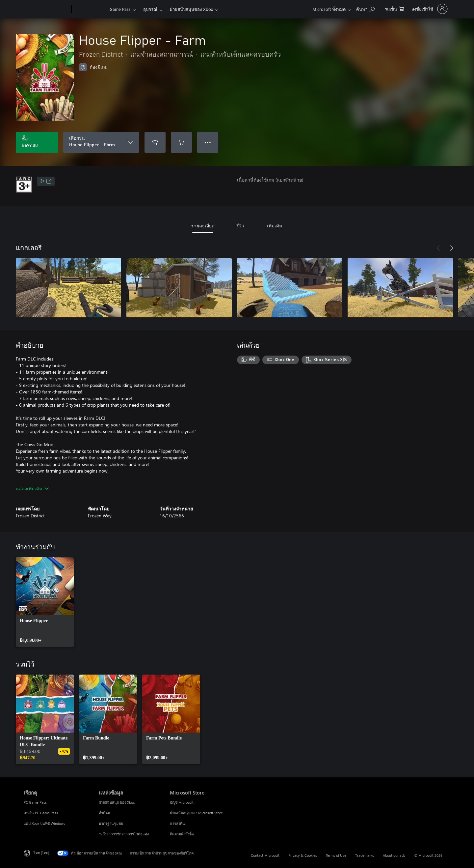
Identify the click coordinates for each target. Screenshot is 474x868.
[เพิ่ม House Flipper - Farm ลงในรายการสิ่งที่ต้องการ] (155, 142)
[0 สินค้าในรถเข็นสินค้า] (395, 8)
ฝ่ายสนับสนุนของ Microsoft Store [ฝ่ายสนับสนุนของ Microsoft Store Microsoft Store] (196, 813)
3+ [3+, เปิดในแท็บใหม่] (46, 181)
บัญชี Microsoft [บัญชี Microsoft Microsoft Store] (182, 802)
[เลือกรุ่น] (101, 142)
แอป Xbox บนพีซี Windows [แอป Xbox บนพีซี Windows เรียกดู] (44, 823)
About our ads (394, 855)
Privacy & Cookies (303, 855)
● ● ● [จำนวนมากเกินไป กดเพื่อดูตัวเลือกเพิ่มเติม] (208, 142)
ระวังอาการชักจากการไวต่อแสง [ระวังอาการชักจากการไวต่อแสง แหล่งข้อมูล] (124, 834)
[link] (45, 602)
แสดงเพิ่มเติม (32, 489)
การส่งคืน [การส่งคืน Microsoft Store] (177, 823)
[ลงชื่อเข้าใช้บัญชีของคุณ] (429, 9)
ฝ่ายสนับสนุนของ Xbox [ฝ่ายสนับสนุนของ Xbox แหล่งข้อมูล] (117, 802)
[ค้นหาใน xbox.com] (365, 8)
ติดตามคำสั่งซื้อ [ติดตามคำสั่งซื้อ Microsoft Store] (182, 834)
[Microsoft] (46, 9)
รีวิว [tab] (240, 226)
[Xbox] (90, 9)
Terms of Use (336, 855)
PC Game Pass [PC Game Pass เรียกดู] (35, 802)
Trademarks (365, 855)
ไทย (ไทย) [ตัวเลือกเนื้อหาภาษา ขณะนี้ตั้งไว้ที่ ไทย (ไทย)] (41, 853)
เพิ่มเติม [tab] (275, 226)
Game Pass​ (120, 9)
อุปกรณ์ (150, 9)
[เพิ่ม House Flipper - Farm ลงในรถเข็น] (181, 142)
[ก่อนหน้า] (438, 248)
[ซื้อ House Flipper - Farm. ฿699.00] (37, 142)
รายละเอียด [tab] (203, 226)
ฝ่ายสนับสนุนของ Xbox (191, 9)
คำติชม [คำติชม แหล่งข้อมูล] (104, 813)
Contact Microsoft (265, 855)
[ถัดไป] (452, 248)
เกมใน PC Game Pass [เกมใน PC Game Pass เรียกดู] (41, 813)
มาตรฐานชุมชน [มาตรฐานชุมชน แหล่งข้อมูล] (111, 823)
